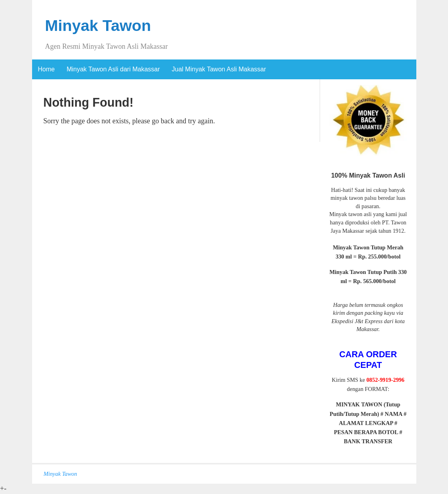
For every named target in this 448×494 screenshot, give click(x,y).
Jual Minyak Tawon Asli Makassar (219, 69)
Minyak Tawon (98, 25)
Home (47, 69)
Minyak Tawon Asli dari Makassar (113, 69)
